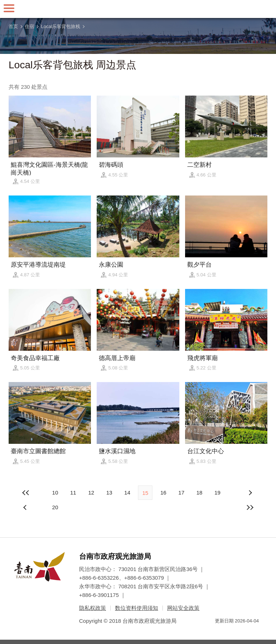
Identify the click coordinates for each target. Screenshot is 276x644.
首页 (13, 26)
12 (91, 493)
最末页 (250, 507)
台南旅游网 (138, 9)
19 (218, 493)
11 (73, 493)
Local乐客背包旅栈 (61, 26)
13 (109, 493)
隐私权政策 (93, 608)
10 (55, 493)
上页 (250, 493)
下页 (26, 507)
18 (199, 493)
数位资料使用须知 (137, 608)
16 (163, 493)
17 (181, 493)
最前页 (26, 493)
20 (55, 507)
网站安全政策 (183, 608)
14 (127, 493)
